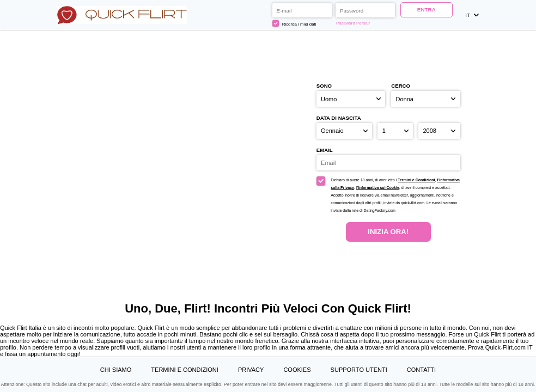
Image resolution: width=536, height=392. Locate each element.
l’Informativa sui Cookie (378, 188)
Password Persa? (353, 23)
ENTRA (427, 10)
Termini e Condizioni (416, 180)
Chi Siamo (116, 370)
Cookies (297, 370)
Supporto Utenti (359, 370)
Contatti (421, 370)
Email (325, 150)
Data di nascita (339, 118)
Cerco (401, 86)
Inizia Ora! (388, 232)
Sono (324, 86)
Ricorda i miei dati (294, 23)
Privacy (251, 370)
